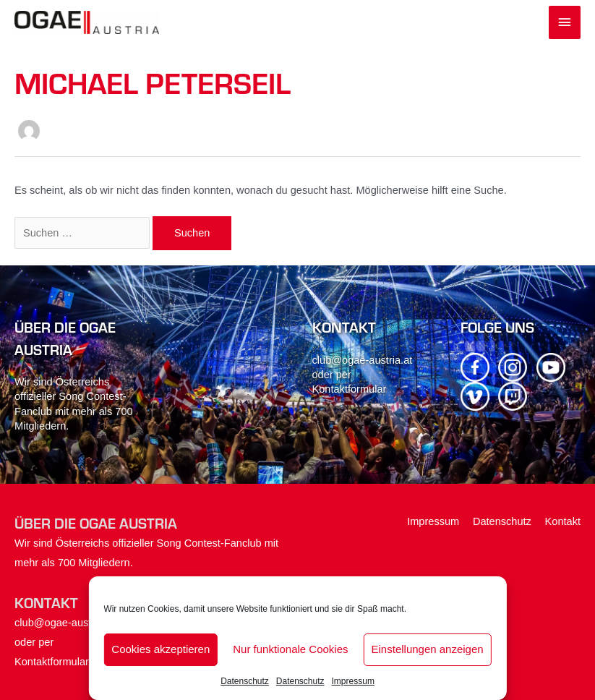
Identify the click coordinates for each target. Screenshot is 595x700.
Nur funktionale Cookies (290, 649)
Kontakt (563, 521)
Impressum (353, 681)
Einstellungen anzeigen (428, 649)
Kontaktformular (350, 389)
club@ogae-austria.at (363, 360)
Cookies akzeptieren (160, 649)
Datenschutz (245, 681)
